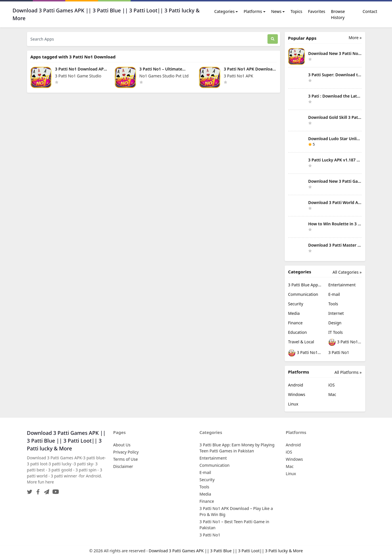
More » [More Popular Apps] (355, 38)
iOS (332, 385)
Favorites (317, 11)
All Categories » (347, 272)
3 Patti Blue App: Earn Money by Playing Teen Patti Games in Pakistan (305, 285)
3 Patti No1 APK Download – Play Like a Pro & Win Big (345, 342)
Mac (332, 394)
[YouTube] (55, 490)
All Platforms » (348, 372)
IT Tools (336, 332)
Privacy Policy (126, 452)
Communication (303, 294)
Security (296, 304)
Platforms (253, 11)
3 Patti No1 (339, 352)
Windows (297, 394)
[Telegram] (45, 490)
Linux (293, 404)
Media (294, 313)
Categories (224, 11)
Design (335, 323)
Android (296, 385)
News (276, 11)
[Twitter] (30, 490)
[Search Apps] (147, 39)
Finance (296, 323)
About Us (122, 445)
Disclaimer (123, 466)
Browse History (338, 14)
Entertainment (342, 285)
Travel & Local (301, 342)
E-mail (334, 294)
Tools (333, 304)
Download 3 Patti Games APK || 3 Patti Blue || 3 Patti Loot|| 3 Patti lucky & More (226, 551)
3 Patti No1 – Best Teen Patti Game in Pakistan (305, 353)
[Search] (273, 39)
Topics (296, 11)
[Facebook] (37, 490)
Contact (370, 11)
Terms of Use (126, 459)
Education (298, 332)
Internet (336, 313)
